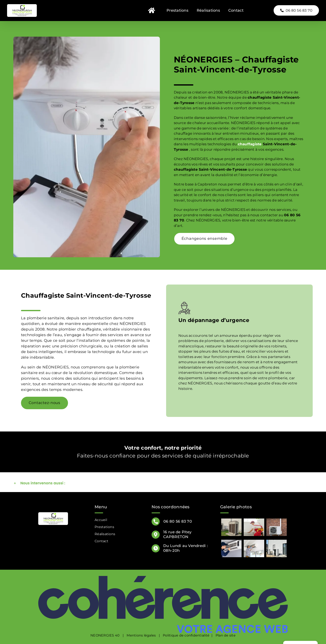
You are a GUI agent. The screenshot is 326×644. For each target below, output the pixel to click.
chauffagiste (250, 144)
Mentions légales (141, 635)
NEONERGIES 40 (105, 635)
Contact (101, 541)
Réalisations (105, 534)
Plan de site (226, 635)
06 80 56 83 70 (178, 521)
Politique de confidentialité (186, 635)
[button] (163, 483)
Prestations (104, 527)
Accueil (101, 520)
